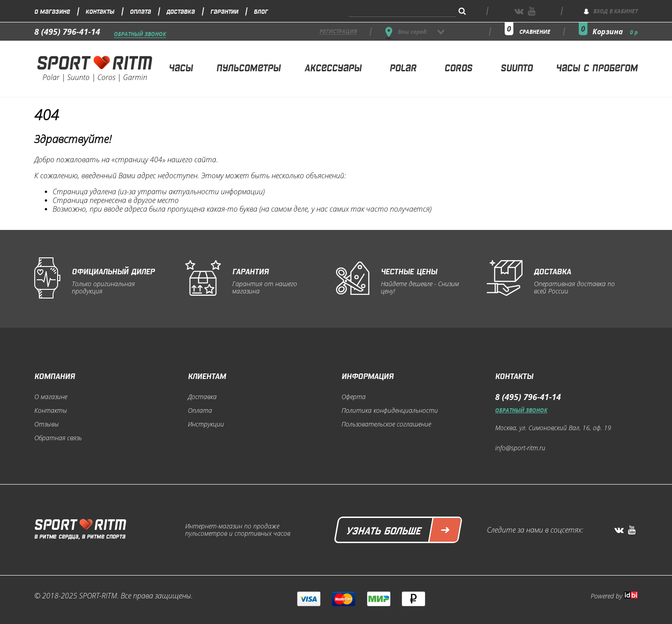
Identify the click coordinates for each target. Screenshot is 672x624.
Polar (403, 67)
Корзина (615, 32)
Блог (261, 11)
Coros (458, 67)
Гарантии (224, 11)
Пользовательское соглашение (386, 424)
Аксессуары (333, 67)
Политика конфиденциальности (390, 411)
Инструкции (206, 424)
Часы (181, 67)
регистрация (338, 32)
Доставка (181, 11)
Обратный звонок (140, 35)
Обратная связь (58, 438)
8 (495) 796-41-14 (67, 32)
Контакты (100, 11)
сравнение (535, 32)
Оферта (354, 397)
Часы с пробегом (597, 67)
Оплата (140, 11)
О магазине (52, 11)
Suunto (517, 67)
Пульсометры (248, 67)
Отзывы (47, 424)
